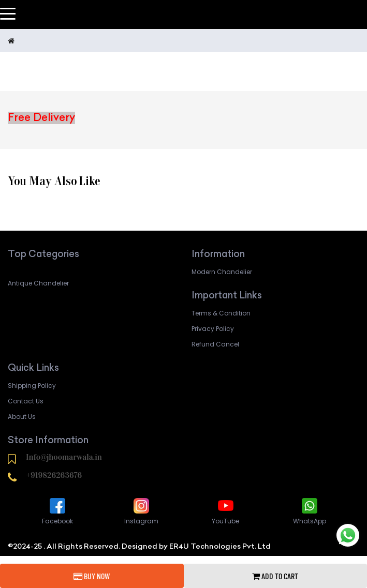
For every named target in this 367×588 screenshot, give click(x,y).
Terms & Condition (221, 313)
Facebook (57, 511)
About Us (22, 417)
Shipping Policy (32, 386)
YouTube (225, 511)
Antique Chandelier (38, 283)
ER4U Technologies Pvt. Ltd (220, 546)
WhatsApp (310, 511)
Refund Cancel (215, 344)
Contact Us (26, 401)
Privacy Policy (213, 329)
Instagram (141, 511)
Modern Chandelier (222, 272)
